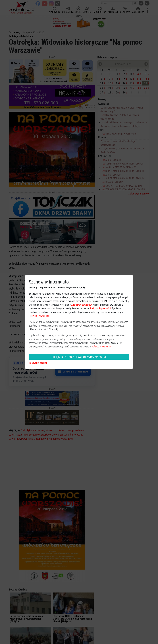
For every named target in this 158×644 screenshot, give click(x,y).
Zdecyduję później (38, 363)
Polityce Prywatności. (102, 347)
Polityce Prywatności (100, 308)
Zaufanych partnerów (81, 305)
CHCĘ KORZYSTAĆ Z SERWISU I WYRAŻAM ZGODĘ (79, 357)
